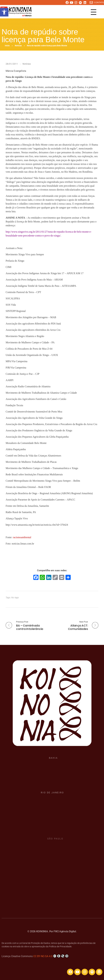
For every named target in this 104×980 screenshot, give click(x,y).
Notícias (18, 46)
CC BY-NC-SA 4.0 (51, 956)
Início (7, 46)
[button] (4, 12)
